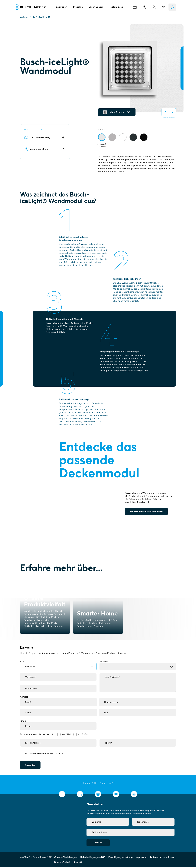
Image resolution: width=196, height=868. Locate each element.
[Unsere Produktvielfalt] (45, 609)
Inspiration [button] (61, 7)
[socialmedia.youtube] (116, 795)
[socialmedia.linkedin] (80, 795)
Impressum (141, 858)
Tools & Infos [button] (116, 7)
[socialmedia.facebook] (62, 795)
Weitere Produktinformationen (146, 511)
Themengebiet (138, 664)
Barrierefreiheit (62, 863)
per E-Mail (67, 734)
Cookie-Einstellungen (66, 858)
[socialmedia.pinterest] (134, 795)
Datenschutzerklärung (162, 858)
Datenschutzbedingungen (51, 754)
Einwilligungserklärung (120, 858)
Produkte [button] (78, 7)
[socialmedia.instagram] (98, 795)
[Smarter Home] (98, 609)
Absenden (30, 766)
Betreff (58, 664)
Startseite (24, 17)
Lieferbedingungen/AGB (93, 858)
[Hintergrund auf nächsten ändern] (172, 112)
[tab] (102, 137)
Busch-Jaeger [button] (96, 7)
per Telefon (84, 734)
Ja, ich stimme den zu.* (45, 754)
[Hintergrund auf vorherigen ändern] (165, 112)
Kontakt (78, 863)
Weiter (98, 843)
